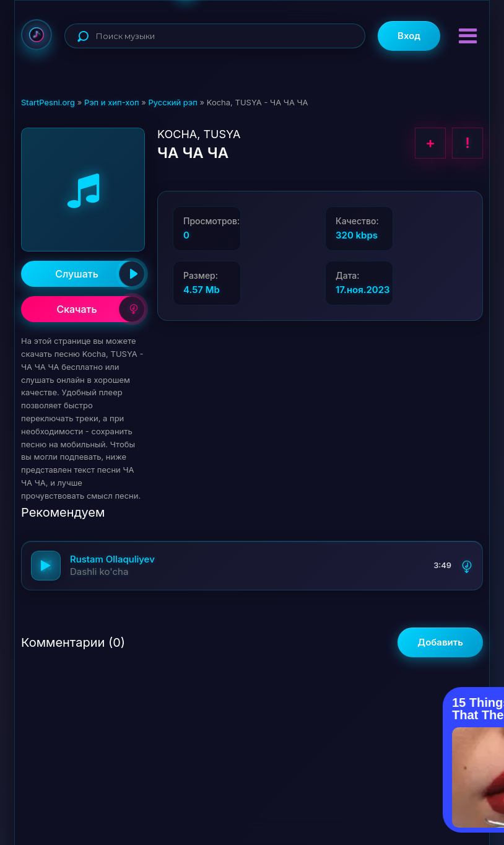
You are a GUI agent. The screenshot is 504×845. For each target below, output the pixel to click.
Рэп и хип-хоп (112, 102)
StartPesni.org (48, 102)
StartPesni (37, 35)
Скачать (101, 309)
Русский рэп (172, 102)
